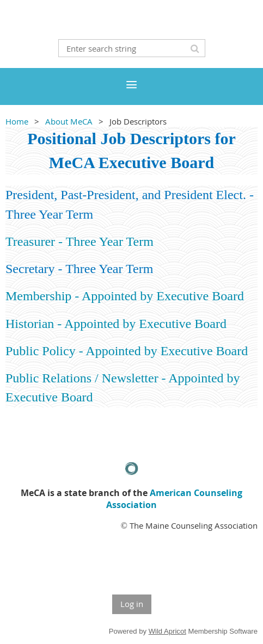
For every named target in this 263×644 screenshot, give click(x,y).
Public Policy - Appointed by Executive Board (127, 351)
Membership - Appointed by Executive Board (125, 296)
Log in (132, 604)
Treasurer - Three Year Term (79, 242)
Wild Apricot (167, 631)
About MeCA (69, 121)
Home (17, 121)
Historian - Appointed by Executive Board (116, 324)
